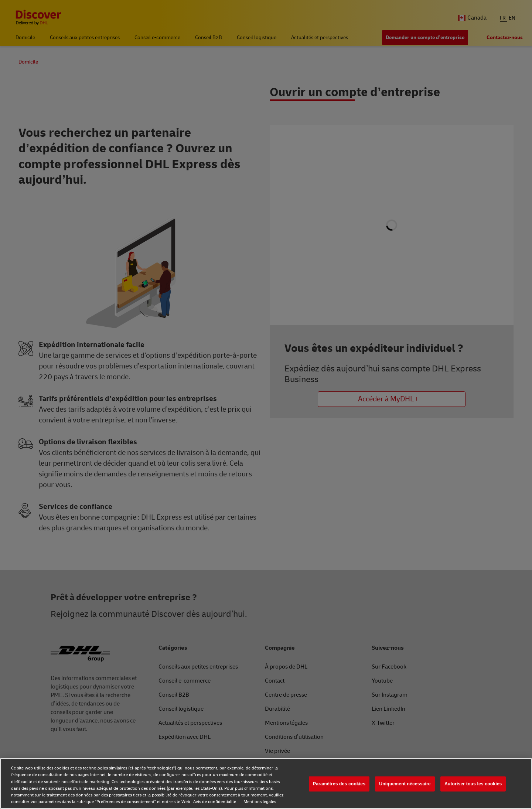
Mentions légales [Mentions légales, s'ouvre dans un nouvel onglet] (260, 802)
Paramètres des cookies (339, 784)
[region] (266, 783)
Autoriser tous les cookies (473, 784)
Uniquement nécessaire (405, 784)
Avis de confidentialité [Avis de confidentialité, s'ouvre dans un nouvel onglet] (215, 802)
